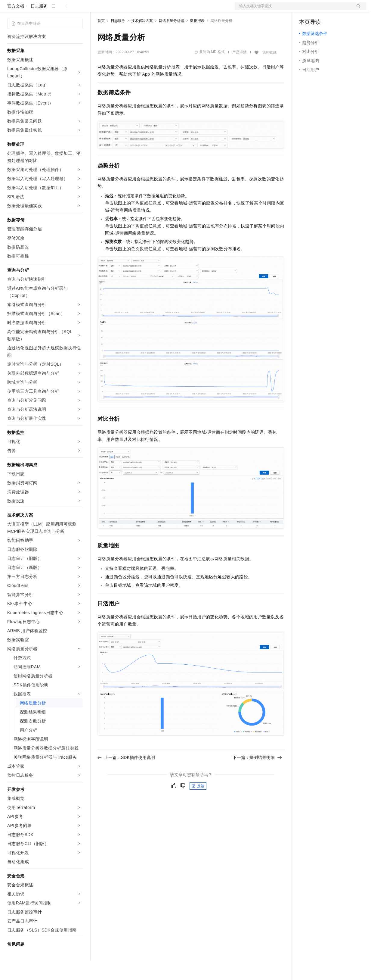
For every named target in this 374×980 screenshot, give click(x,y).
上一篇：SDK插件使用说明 (126, 777)
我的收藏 (269, 72)
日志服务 (39, 25)
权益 (116, 10)
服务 (178, 10)
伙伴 (163, 10)
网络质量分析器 (172, 40)
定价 (130, 10)
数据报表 (197, 40)
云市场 (147, 10)
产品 (78, 10)
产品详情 (240, 71)
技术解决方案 (142, 40)
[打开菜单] (10, 10)
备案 (306, 10)
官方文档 (16, 25)
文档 (293, 10)
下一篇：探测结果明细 (257, 777)
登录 (357, 10)
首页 (101, 40)
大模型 (62, 10)
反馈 (198, 805)
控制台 (320, 10)
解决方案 (97, 10)
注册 (335, 10)
